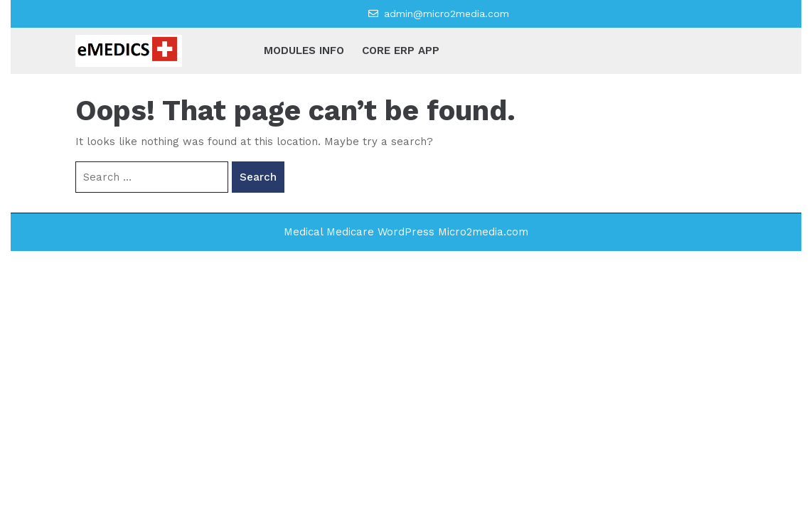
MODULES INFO (304, 50)
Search (258, 177)
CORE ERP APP (401, 50)
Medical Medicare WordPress (359, 232)
